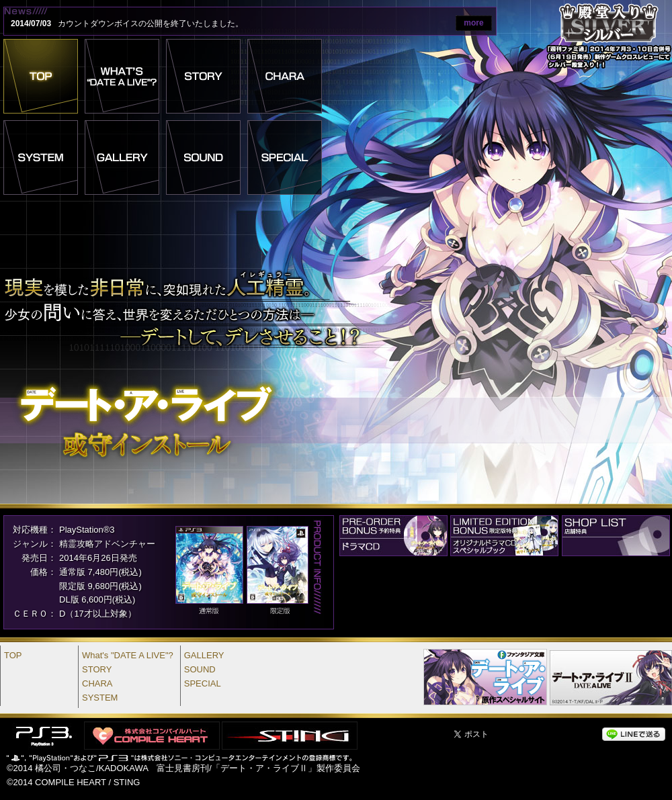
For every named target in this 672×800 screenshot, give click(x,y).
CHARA (97, 683)
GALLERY (204, 655)
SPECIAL (203, 683)
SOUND (200, 669)
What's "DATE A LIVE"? (128, 655)
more (473, 23)
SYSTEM (100, 698)
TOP (13, 655)
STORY (97, 669)
